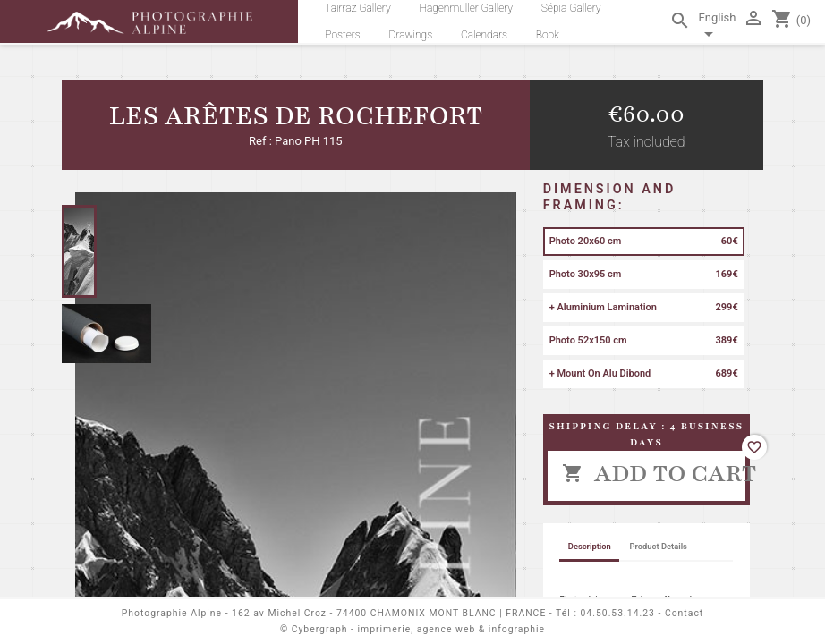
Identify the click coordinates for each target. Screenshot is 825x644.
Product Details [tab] (659, 546)
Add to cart (654, 473)
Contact (684, 613)
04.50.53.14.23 (618, 613)
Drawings (411, 35)
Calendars (484, 35)
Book (548, 35)
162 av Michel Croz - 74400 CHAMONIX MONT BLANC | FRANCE (389, 613)
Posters (343, 35)
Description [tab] (590, 546)
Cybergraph (320, 629)
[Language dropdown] (717, 29)
